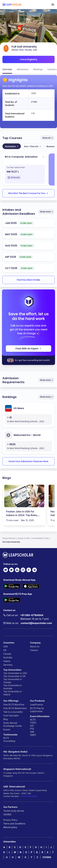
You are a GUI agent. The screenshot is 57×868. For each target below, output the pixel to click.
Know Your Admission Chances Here (28, 461)
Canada (7, 654)
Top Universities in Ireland (13, 693)
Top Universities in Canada (13, 681)
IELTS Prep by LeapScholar (37, 710)
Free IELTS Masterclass (15, 708)
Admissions (23, 69)
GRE (32, 732)
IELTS (6, 738)
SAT (32, 726)
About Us (35, 646)
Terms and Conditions (14, 824)
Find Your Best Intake (28, 280)
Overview (7, 69)
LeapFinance (37, 705)
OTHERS (47, 857)
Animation (12, 146)
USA (6, 646)
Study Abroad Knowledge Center (13, 724)
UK (5, 650)
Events (7, 730)
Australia (8, 657)
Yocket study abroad (14, 811)
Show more (47, 212)
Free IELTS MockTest (14, 705)
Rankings (38, 69)
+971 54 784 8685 (28, 796)
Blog (6, 719)
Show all (48, 138)
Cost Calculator (11, 716)
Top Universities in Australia (13, 687)
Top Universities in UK (14, 676)
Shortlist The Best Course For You (28, 193)
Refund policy (10, 827)
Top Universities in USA (15, 673)
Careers (34, 650)
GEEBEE (7, 814)
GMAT (33, 735)
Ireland (7, 661)
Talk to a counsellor (13, 712)
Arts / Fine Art (32, 146)
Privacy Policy (10, 820)
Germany (8, 665)
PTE (32, 729)
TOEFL (33, 723)
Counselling (9, 741)
